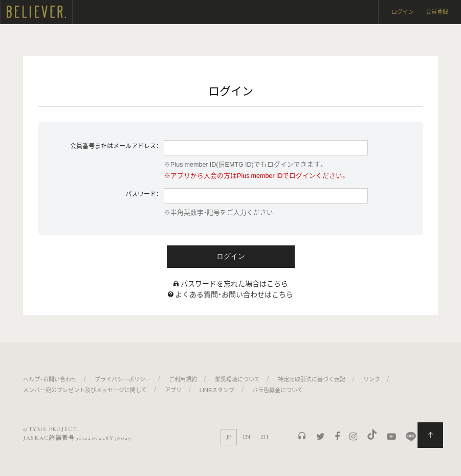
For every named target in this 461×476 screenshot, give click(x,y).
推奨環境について (237, 379)
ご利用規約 (183, 379)
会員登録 (437, 12)
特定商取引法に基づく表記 (312, 379)
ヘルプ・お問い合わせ (50, 379)
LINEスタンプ (217, 390)
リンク (372, 379)
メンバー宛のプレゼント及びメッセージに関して (85, 390)
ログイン (403, 12)
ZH (264, 437)
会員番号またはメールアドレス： (114, 146)
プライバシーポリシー (123, 379)
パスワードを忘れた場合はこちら (234, 283)
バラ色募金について (278, 390)
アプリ (173, 390)
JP (228, 437)
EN (247, 437)
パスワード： (142, 194)
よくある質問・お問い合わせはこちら (234, 294)
